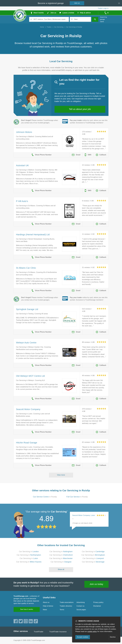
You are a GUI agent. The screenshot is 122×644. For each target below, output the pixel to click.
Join (77, 3)
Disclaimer (97, 606)
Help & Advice (48, 606)
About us (46, 602)
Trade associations (67, 602)
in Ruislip (45, 497)
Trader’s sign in (103, 8)
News (45, 610)
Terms (62, 610)
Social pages (81, 610)
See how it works (27, 609)
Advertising (81, 602)
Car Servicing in (29, 552)
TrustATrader (39, 632)
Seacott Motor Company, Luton (84, 515)
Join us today (96, 584)
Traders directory (66, 606)
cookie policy (92, 631)
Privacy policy (98, 602)
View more (61, 475)
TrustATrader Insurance (58, 632)
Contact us (80, 606)
